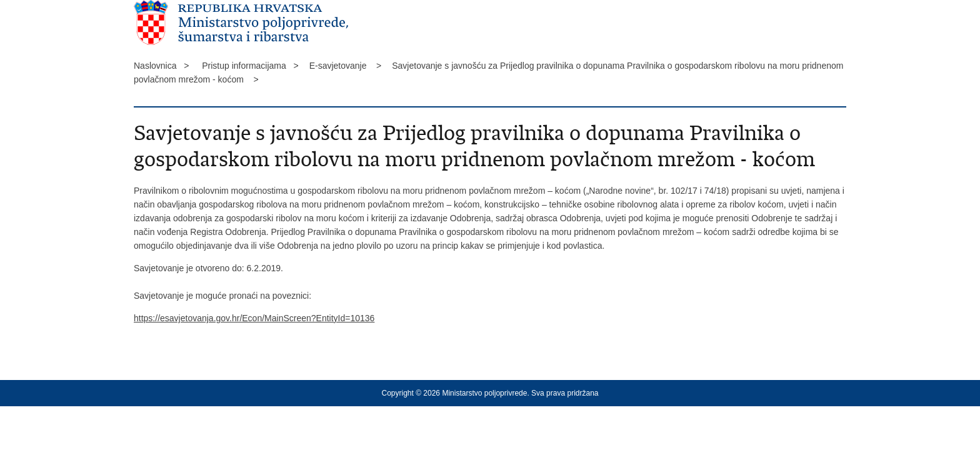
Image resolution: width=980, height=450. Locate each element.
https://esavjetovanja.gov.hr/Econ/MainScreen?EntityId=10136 (254, 318)
